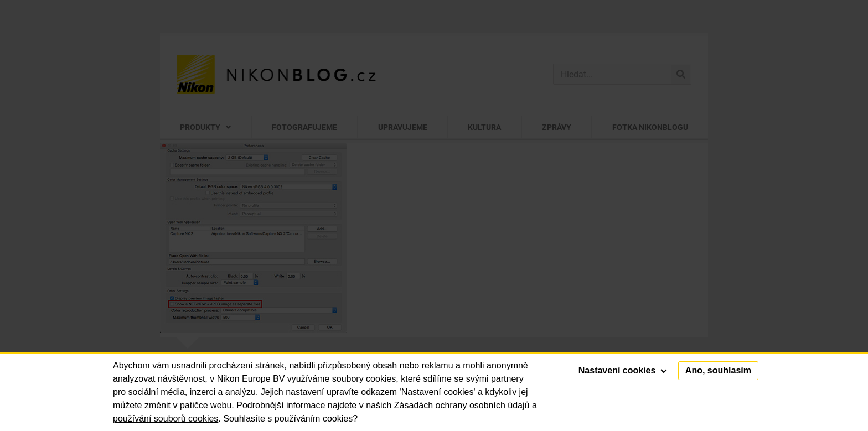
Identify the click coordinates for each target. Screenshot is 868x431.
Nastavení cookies (623, 370)
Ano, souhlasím (718, 370)
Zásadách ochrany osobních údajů (462, 405)
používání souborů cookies (166, 419)
